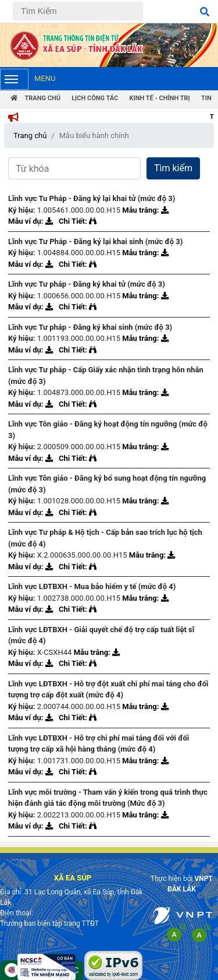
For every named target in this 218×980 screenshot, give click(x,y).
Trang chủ (30, 135)
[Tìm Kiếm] (78, 11)
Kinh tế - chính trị (159, 98)
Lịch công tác (95, 98)
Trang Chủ (35, 98)
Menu (28, 79)
